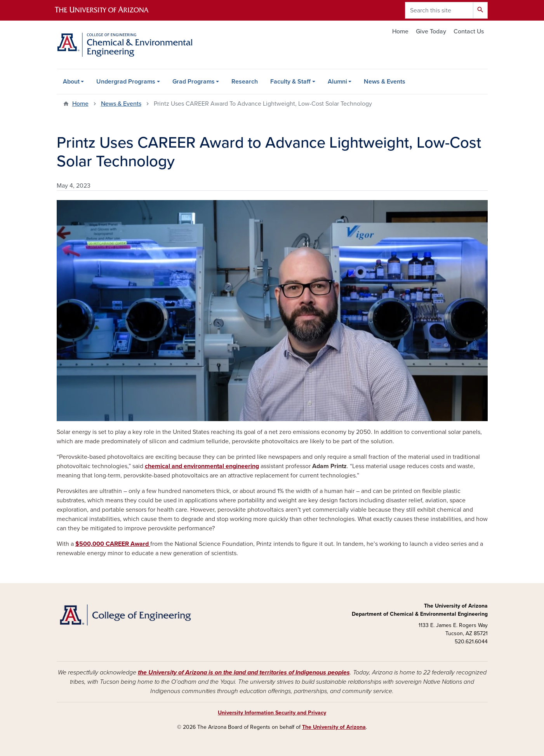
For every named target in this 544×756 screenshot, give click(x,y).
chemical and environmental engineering (202, 466)
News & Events (385, 82)
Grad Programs (194, 82)
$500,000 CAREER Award (113, 544)
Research (245, 82)
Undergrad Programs (126, 82)
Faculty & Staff (290, 82)
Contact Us (469, 31)
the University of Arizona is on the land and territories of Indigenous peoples (244, 672)
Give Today (431, 31)
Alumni (337, 82)
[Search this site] (439, 10)
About (71, 82)
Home (400, 31)
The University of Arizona (334, 727)
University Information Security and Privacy (272, 713)
